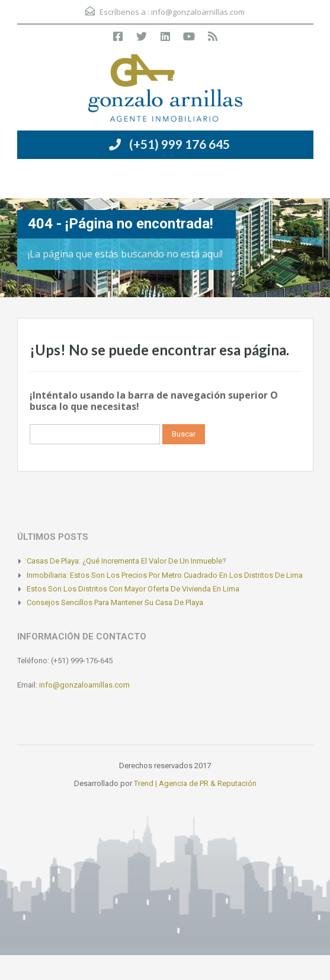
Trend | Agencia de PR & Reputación (195, 783)
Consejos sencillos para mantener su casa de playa (115, 602)
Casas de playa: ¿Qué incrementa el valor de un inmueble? (126, 561)
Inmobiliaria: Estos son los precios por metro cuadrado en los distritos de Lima (165, 575)
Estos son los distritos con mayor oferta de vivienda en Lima (133, 589)
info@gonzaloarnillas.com (198, 12)
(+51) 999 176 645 (180, 144)
